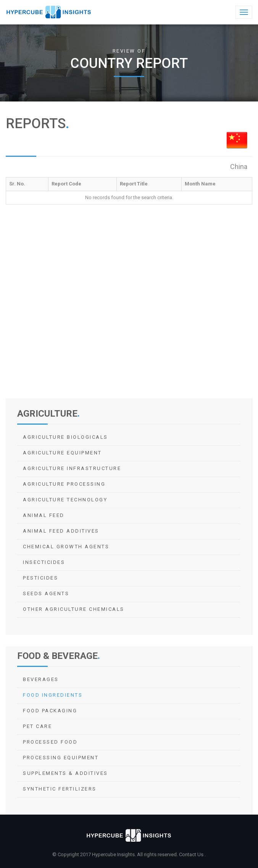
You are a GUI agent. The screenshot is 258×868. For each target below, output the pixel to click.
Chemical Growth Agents (66, 547)
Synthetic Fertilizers (60, 789)
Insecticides (44, 562)
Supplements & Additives (65, 773)
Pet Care (37, 726)
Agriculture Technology (65, 500)
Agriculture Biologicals (65, 437)
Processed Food (50, 742)
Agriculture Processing (64, 484)
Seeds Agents (46, 593)
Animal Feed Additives (61, 531)
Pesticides (40, 578)
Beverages (41, 679)
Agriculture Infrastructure (72, 468)
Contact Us (192, 854)
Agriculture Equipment (62, 453)
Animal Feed (44, 515)
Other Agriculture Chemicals (74, 609)
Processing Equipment (61, 758)
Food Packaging (50, 711)
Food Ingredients (53, 695)
